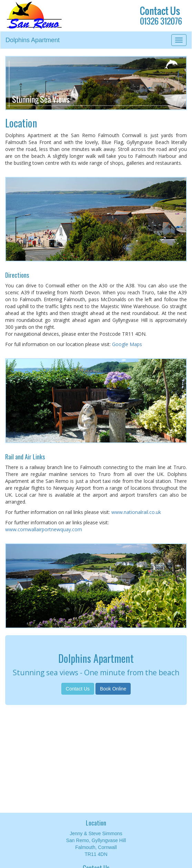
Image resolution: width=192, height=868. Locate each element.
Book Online (113, 689)
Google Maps (127, 344)
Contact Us (78, 689)
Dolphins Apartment (33, 40)
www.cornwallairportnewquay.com (44, 529)
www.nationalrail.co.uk (136, 512)
